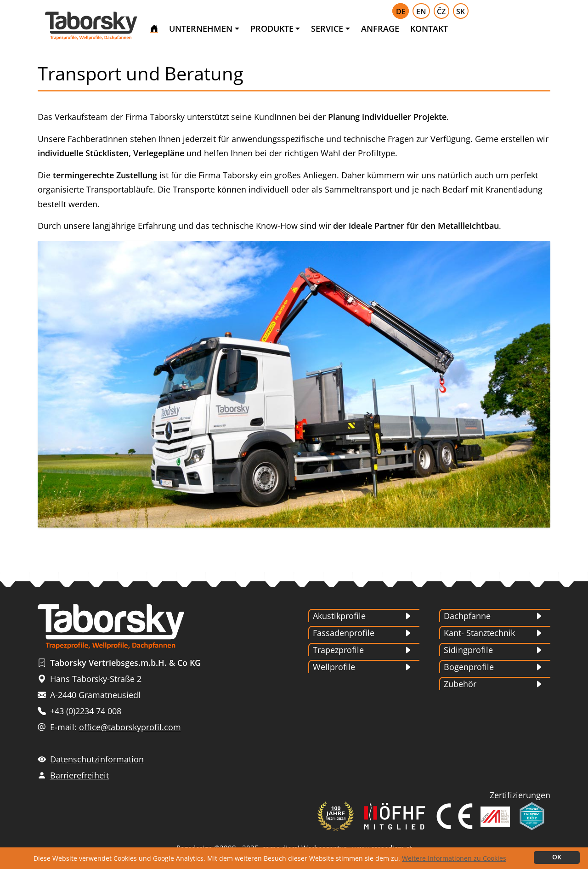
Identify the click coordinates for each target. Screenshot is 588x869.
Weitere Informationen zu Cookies (454, 858)
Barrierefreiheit (79, 775)
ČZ (441, 11)
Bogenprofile (469, 667)
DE (401, 11)
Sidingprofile (468, 650)
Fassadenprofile (344, 633)
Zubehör (460, 684)
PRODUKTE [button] (272, 28)
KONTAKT (429, 28)
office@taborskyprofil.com (130, 727)
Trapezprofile (338, 650)
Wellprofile (334, 667)
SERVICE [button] (327, 28)
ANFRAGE (380, 28)
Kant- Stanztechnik (479, 633)
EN (421, 11)
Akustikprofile (339, 616)
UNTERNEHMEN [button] (201, 28)
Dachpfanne (467, 616)
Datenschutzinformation (97, 759)
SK (461, 11)
